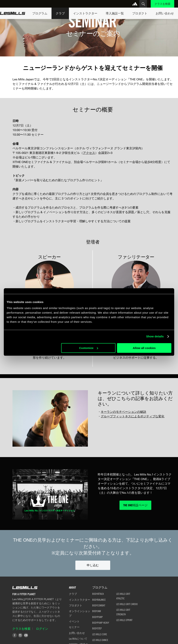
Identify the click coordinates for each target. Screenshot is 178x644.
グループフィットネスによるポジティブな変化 (133, 416)
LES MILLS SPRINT (124, 620)
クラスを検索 (162, 4)
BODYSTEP (97, 628)
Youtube (26, 635)
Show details (155, 336)
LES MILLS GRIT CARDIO (127, 604)
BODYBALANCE (99, 600)
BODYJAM (97, 611)
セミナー (74, 627)
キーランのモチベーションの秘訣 (123, 412)
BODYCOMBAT (99, 605)
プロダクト (76, 605)
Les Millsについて (78, 638)
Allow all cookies (144, 348)
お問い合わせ (77, 633)
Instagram (20, 635)
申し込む (93, 565)
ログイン (42, 629)
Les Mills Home (13, 13)
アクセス (89, 153)
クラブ (73, 594)
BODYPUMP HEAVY (101, 623)
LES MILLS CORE (100, 634)
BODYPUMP (97, 617)
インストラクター (80, 600)
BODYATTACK (98, 594)
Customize (89, 348)
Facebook (15, 635)
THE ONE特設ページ (135, 505)
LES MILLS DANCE (100, 640)
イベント (74, 621)
